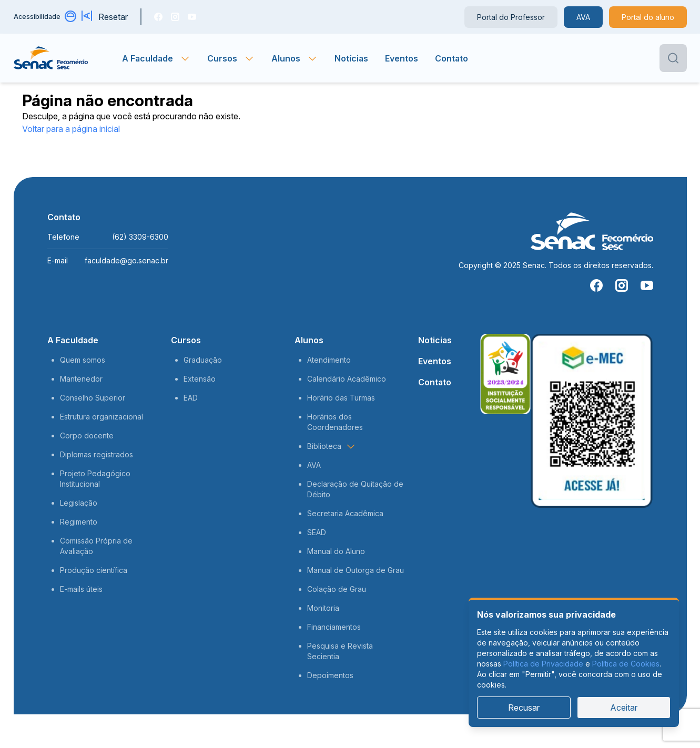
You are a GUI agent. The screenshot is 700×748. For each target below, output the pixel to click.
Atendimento (329, 360)
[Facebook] (158, 17)
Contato (452, 58)
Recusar (524, 708)
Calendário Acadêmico (347, 379)
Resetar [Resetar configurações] (113, 17)
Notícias (351, 58)
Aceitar (624, 708)
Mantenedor (81, 379)
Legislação (79, 503)
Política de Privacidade (543, 664)
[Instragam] (175, 17)
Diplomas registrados (97, 454)
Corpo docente (87, 436)
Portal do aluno (648, 17)
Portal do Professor (511, 17)
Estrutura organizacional (102, 417)
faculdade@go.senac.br (126, 260)
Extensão (200, 379)
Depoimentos (330, 675)
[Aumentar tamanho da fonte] (88, 17)
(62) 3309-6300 (140, 237)
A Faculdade (73, 340)
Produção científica (94, 570)
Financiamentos (334, 627)
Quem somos (83, 360)
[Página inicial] (68, 58)
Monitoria (323, 608)
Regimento (79, 522)
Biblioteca (332, 446)
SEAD (317, 532)
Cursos (186, 340)
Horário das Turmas (341, 398)
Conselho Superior (93, 398)
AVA (583, 17)
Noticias (435, 340)
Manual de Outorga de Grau (356, 570)
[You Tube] (192, 17)
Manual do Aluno (336, 551)
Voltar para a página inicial (71, 129)
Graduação (203, 360)
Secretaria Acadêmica (345, 513)
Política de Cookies (626, 664)
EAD (191, 398)
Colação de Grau (337, 589)
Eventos (402, 58)
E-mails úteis (81, 589)
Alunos (309, 340)
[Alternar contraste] (71, 17)
